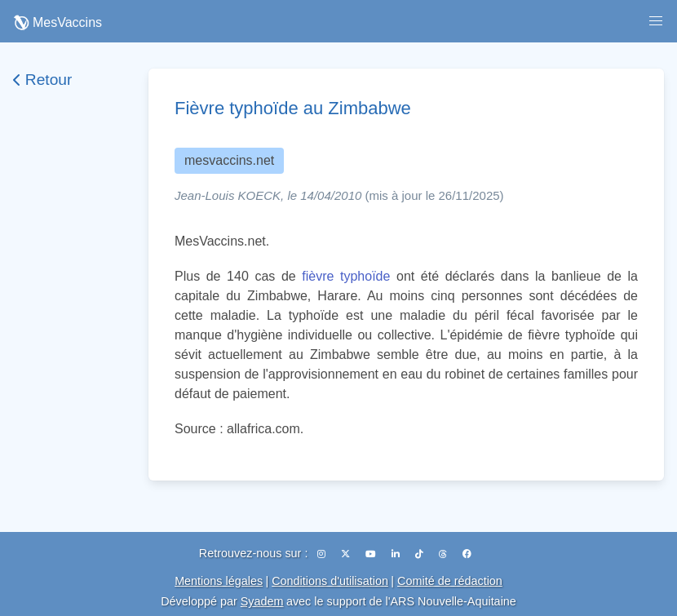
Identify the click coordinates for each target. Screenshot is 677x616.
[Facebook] (467, 554)
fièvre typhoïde (346, 276)
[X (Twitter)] (347, 554)
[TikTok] (420, 554)
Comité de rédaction (450, 581)
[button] (656, 21)
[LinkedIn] (397, 554)
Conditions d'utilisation (330, 581)
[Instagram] (323, 554)
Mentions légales (219, 581)
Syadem (262, 601)
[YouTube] (372, 554)
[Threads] (444, 554)
